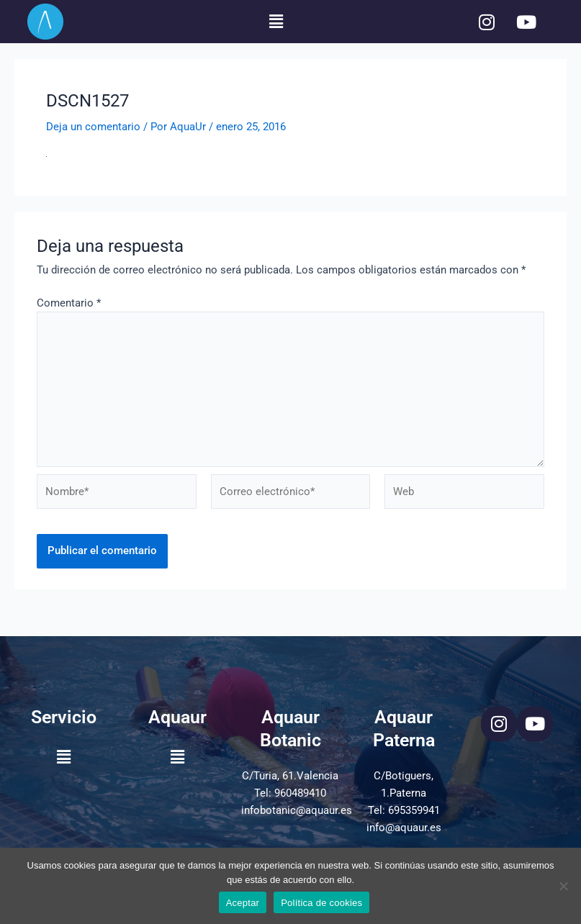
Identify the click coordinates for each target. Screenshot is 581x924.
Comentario (69, 303)
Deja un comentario (93, 127)
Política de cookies (321, 903)
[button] (276, 22)
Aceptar (243, 903)
